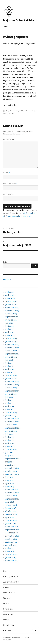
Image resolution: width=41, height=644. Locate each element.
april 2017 (10, 517)
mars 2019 (10, 486)
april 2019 (10, 483)
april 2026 (10, 295)
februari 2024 (11, 375)
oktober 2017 (11, 511)
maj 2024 (9, 366)
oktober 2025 (11, 314)
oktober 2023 (11, 388)
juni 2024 (9, 363)
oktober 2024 (11, 351)
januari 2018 (11, 508)
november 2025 (12, 311)
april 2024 (10, 369)
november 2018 (12, 493)
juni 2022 (9, 437)
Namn (6, 173)
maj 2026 (9, 292)
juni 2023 (9, 400)
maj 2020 (9, 462)
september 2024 (12, 354)
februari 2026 (11, 301)
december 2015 (12, 533)
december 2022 (12, 419)
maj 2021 (9, 456)
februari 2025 (11, 338)
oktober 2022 (11, 425)
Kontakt (7, 603)
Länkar (6, 620)
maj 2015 (9, 548)
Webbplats (8, 194)
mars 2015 (10, 551)
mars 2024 (10, 372)
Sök (5, 262)
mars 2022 (10, 446)
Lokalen (7, 587)
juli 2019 (9, 477)
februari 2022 (11, 449)
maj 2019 (9, 480)
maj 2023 (9, 403)
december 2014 (12, 561)
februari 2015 (11, 554)
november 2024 (12, 348)
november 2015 (12, 536)
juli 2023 (9, 397)
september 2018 (12, 499)
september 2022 (12, 428)
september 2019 (12, 474)
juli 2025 (9, 323)
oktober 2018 (11, 496)
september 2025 (12, 317)
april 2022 (10, 443)
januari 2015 (11, 557)
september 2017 (12, 514)
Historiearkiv (9, 625)
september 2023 (12, 391)
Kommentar (9, 139)
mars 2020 (10, 465)
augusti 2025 (11, 320)
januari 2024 (11, 378)
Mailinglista (8, 614)
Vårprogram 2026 (11, 576)
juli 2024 (9, 360)
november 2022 (12, 422)
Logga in (7, 279)
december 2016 (12, 527)
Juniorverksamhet (11, 582)
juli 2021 (9, 453)
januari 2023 (11, 416)
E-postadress (10, 183)
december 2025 (12, 308)
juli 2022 (9, 434)
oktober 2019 (11, 471)
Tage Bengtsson (12, 111)
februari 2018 (11, 505)
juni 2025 (9, 326)
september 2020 (12, 459)
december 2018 (12, 490)
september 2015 (12, 542)
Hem (5, 571)
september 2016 (12, 530)
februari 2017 (11, 520)
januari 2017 (11, 524)
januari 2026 (11, 304)
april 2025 (10, 332)
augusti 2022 (11, 431)
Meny (7, 27)
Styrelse (7, 598)
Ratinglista (8, 609)
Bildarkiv (7, 630)
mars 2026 (10, 298)
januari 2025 (11, 341)
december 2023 (12, 382)
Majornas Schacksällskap (20, 20)
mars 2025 (10, 335)
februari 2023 (11, 412)
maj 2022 (9, 440)
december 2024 (12, 345)
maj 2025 (9, 329)
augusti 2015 (11, 545)
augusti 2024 (11, 357)
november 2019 (12, 468)
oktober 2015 (11, 539)
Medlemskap (9, 593)
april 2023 (10, 406)
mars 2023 (10, 409)
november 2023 (12, 385)
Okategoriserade (9, 113)
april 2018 (10, 502)
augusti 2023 (11, 394)
